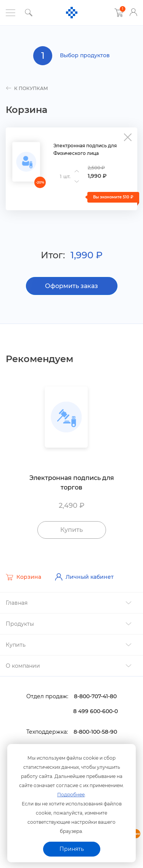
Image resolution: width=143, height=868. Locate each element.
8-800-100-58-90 (95, 732)
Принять (72, 849)
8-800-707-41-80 (95, 696)
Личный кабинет (84, 577)
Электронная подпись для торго (72, 483)
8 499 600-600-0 (96, 711)
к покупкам (27, 88)
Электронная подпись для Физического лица (85, 149)
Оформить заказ (71, 286)
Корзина (23, 577)
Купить (71, 530)
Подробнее (71, 795)
